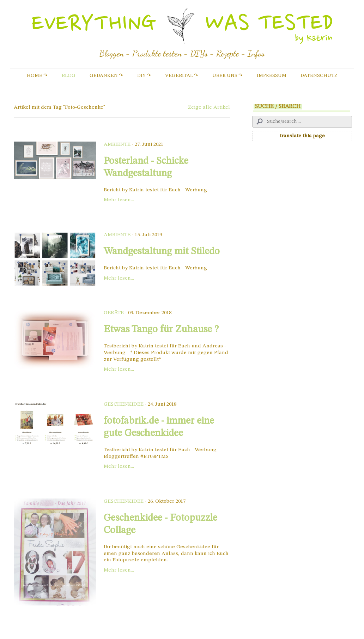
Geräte (114, 313)
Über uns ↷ (227, 76)
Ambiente (117, 145)
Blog (69, 76)
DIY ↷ (144, 76)
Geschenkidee (124, 404)
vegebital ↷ (182, 76)
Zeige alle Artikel (209, 108)
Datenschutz (319, 76)
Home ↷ (37, 76)
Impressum (272, 76)
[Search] (302, 122)
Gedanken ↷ (106, 76)
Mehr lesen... (119, 200)
